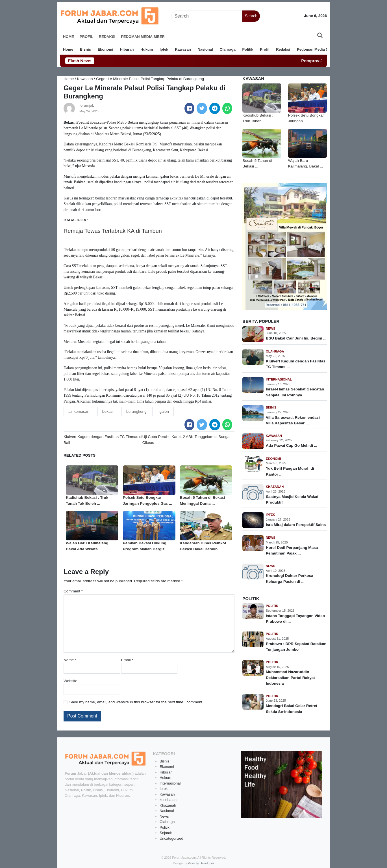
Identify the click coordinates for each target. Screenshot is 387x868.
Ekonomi (106, 49)
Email (127, 660)
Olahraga (227, 49)
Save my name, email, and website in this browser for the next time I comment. (136, 702)
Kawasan (183, 49)
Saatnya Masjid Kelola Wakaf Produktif (292, 499)
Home (69, 37)
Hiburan (127, 49)
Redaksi (107, 37)
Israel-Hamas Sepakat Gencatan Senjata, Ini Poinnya (295, 392)
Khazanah (275, 487)
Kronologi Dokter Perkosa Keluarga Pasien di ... (290, 578)
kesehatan (168, 800)
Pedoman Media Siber (143, 37)
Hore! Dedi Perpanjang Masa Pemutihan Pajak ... (292, 550)
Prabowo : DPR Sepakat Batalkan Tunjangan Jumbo (296, 647)
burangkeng (137, 412)
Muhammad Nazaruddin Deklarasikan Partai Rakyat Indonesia (290, 678)
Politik (248, 49)
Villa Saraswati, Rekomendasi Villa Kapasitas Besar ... (293, 420)
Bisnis (85, 49)
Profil (86, 37)
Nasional (205, 49)
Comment (73, 591)
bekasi (108, 412)
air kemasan (79, 412)
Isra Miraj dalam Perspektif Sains (296, 525)
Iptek (164, 49)
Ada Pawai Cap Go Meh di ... (292, 445)
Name (70, 660)
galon (164, 412)
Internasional (279, 379)
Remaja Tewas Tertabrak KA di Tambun (113, 231)
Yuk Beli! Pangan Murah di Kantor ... (290, 471)
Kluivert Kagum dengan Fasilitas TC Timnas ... (296, 364)
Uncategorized (171, 838)
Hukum (147, 49)
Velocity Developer (201, 863)
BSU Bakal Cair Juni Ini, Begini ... (296, 338)
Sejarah (166, 833)
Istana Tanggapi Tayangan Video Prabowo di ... (295, 619)
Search (251, 16)
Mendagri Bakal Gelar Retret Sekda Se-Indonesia (292, 709)
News (271, 328)
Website (70, 681)
